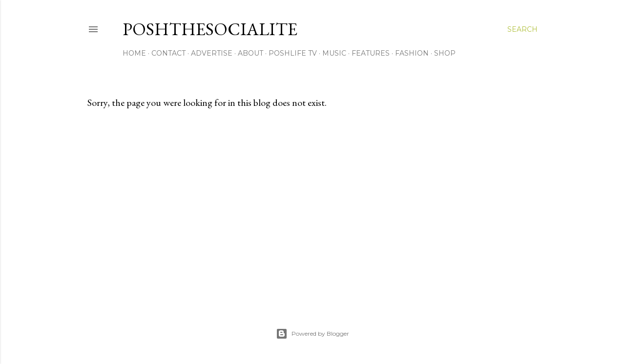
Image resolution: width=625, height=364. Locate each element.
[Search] (522, 29)
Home (134, 53)
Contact (168, 53)
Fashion (412, 53)
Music (334, 53)
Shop (445, 53)
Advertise (212, 53)
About (250, 53)
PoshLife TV (293, 53)
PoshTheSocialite (210, 29)
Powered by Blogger (312, 334)
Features (371, 53)
